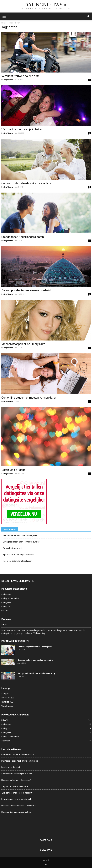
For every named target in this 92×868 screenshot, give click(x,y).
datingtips (6, 606)
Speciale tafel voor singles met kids (18, 555)
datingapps (6, 594)
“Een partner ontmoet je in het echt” (24, 129)
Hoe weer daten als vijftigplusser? (18, 561)
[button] (88, 16)
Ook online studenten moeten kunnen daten (29, 398)
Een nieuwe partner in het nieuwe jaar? (20, 535)
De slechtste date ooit (13, 548)
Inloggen (5, 693)
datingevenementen (10, 598)
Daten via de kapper (14, 470)
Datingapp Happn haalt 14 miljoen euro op (21, 542)
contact (46, 860)
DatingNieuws (7, 80)
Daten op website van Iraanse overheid (26, 290)
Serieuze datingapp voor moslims (16, 812)
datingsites (6, 602)
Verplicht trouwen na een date (20, 76)
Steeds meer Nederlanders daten (23, 237)
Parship (5, 624)
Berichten (8, 698)
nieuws (5, 611)
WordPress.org (8, 706)
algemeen (6, 741)
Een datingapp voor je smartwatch (16, 799)
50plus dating (39, 633)
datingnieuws (7, 474)
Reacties (7, 702)
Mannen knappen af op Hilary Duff (23, 344)
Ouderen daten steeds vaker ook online (26, 183)
